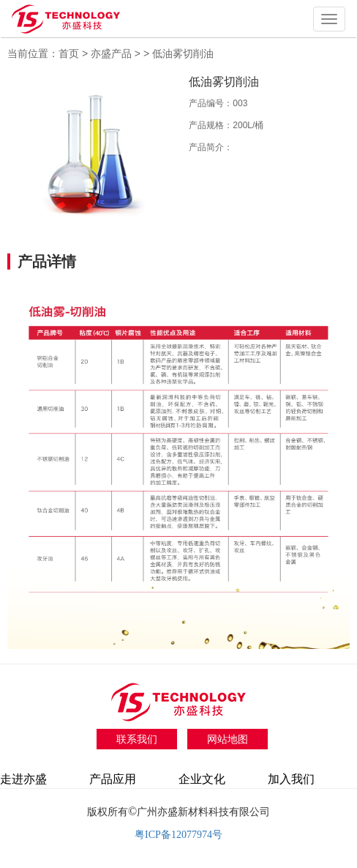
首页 (69, 53)
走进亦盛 (23, 779)
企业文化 (202, 779)
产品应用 (113, 779)
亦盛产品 (113, 53)
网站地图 (228, 739)
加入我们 (291, 779)
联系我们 (137, 739)
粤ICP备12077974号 (178, 835)
